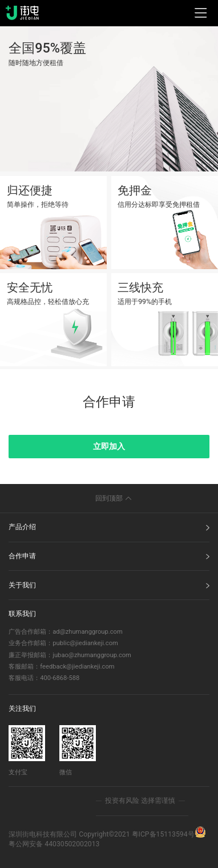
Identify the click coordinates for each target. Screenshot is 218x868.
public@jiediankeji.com (85, 643)
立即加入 (109, 446)
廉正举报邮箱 (27, 655)
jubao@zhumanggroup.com (92, 655)
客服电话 (21, 678)
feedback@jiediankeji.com (77, 667)
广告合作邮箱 (27, 632)
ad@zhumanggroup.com (87, 632)
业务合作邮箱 (27, 643)
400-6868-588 (60, 678)
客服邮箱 (21, 667)
